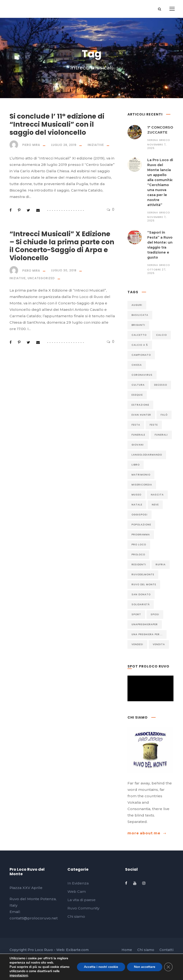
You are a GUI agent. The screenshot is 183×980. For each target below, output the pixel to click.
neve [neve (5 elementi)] (155, 505)
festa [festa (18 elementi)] (136, 425)
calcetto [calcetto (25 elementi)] (139, 335)
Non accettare (144, 967)
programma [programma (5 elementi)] (141, 535)
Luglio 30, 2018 (64, 270)
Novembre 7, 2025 (157, 146)
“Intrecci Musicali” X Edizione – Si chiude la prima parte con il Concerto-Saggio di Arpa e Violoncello (62, 246)
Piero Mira (31, 145)
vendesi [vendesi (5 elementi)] (137, 644)
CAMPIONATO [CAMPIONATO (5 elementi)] (141, 355)
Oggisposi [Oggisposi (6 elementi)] (140, 515)
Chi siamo (76, 916)
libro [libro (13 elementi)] (136, 465)
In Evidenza (78, 883)
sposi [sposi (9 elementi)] (155, 614)
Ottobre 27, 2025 (157, 271)
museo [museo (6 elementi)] (136, 495)
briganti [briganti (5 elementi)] (138, 325)
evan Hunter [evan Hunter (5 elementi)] (141, 415)
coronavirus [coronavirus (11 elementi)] (142, 375)
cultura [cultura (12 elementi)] (138, 385)
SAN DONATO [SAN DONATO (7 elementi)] (141, 594)
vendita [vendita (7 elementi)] (159, 644)
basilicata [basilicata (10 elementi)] (140, 315)
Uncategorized (41, 278)
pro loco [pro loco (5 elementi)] (139, 545)
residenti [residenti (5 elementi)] (139, 564)
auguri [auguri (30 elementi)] (137, 305)
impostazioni (18, 975)
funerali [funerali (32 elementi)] (161, 435)
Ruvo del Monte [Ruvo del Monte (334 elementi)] (144, 584)
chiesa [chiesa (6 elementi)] (137, 365)
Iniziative (96, 145)
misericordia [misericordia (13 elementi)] (142, 485)
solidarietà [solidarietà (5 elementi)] (141, 604)
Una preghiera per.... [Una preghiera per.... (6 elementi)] (147, 634)
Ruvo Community (83, 908)
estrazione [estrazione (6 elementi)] (140, 405)
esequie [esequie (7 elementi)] (137, 395)
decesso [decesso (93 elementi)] (161, 385)
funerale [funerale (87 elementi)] (138, 435)
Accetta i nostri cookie (100, 967)
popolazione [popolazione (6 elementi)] (141, 525)
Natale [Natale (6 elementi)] (137, 505)
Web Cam (77, 891)
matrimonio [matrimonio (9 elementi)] (141, 475)
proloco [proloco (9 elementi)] (138, 555)
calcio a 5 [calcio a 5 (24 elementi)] (140, 345)
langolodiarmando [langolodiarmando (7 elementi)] (147, 455)
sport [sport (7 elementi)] (136, 614)
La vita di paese (81, 900)
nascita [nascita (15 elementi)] (157, 495)
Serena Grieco (159, 140)
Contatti (166, 950)
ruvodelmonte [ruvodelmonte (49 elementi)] (143, 574)
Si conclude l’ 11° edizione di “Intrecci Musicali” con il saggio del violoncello (57, 124)
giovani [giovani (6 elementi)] (138, 445)
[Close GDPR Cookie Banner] (168, 967)
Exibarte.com (77, 950)
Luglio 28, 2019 (64, 145)
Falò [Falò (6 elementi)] (164, 415)
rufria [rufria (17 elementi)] (161, 564)
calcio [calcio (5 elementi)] (161, 335)
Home (127, 950)
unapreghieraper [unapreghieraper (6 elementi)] (145, 624)
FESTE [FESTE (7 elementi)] (154, 425)
